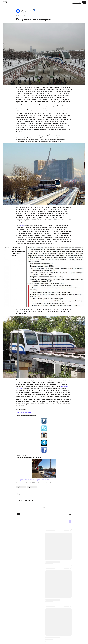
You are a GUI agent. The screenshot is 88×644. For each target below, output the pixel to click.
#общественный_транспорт (34, 480)
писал (22, 225)
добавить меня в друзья (24, 412)
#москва (47, 480)
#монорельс (20, 480)
